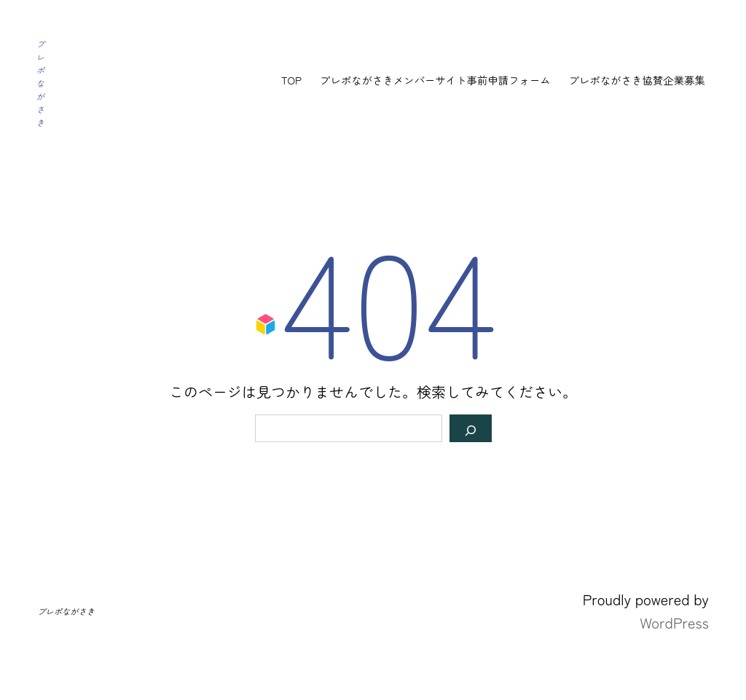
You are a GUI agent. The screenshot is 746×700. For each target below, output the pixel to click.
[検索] (471, 428)
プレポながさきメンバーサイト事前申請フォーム (435, 80)
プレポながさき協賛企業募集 (637, 80)
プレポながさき (40, 83)
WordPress (674, 622)
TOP (291, 80)
